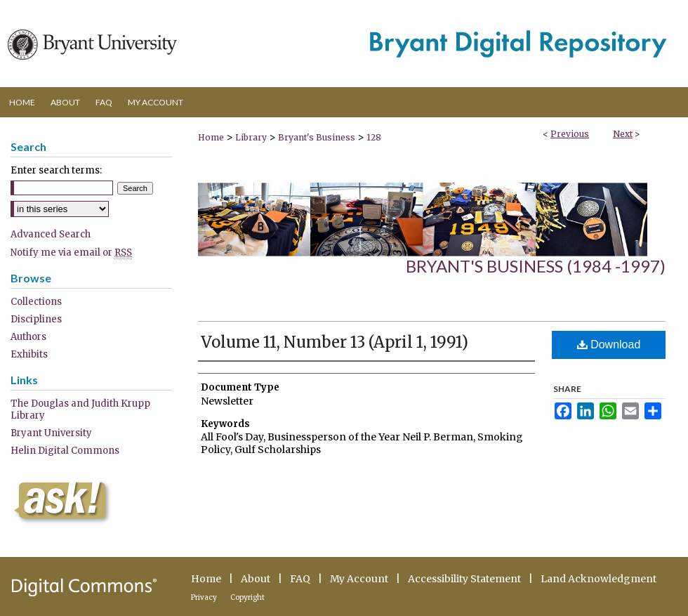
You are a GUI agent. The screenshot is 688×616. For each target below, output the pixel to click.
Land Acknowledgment (598, 579)
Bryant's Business (317, 137)
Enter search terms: (56, 170)
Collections (36, 302)
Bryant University (51, 433)
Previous (570, 134)
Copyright (247, 597)
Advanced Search (51, 234)
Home (211, 137)
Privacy (204, 597)
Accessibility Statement (464, 579)
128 (374, 137)
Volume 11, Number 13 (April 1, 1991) (335, 342)
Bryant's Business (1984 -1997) (536, 266)
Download (609, 345)
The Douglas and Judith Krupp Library (80, 409)
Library (251, 137)
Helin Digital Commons (65, 451)
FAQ (300, 579)
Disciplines (36, 319)
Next (623, 134)
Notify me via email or (71, 253)
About (256, 579)
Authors (28, 337)
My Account (359, 579)
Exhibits (29, 354)
